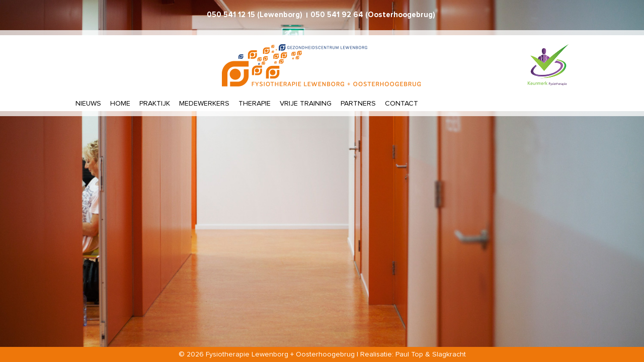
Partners (358, 104)
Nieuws (88, 104)
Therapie (255, 104)
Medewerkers (204, 104)
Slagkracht (449, 354)
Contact (401, 104)
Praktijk (155, 104)
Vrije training (306, 104)
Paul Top (409, 354)
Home (120, 104)
